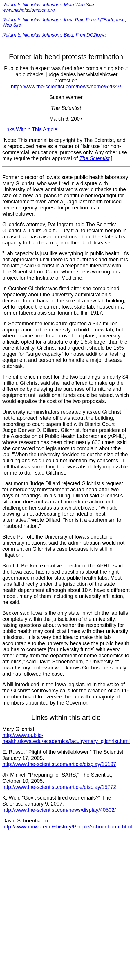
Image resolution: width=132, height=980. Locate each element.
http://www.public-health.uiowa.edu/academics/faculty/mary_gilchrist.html (66, 738)
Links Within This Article (30, 129)
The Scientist (94, 158)
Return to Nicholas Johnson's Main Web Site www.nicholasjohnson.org (48, 7)
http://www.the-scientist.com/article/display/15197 (59, 764)
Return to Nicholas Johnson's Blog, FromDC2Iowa (54, 35)
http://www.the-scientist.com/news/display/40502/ (59, 810)
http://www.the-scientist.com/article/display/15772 (59, 787)
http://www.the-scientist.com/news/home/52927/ (66, 87)
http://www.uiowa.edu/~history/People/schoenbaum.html (67, 827)
